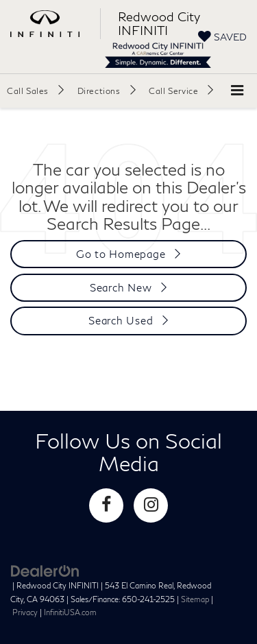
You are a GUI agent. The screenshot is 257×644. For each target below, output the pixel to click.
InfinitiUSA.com (70, 612)
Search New (121, 287)
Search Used (121, 320)
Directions (99, 91)
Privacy (25, 612)
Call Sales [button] (28, 91)
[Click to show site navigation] (237, 91)
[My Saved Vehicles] (222, 37)
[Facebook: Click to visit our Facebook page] (106, 505)
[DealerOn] (45, 571)
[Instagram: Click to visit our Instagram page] (151, 505)
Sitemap (195, 599)
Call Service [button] (173, 91)
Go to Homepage (121, 254)
